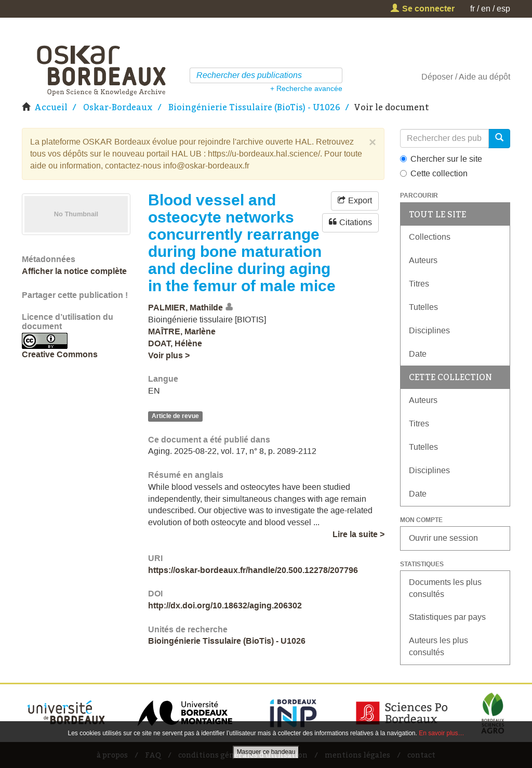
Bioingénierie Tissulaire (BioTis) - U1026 (254, 107)
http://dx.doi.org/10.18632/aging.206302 (225, 606)
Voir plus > (169, 355)
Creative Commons (60, 354)
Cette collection (434, 173)
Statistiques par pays (447, 617)
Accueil (51, 107)
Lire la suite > (358, 534)
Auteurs (423, 260)
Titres (419, 284)
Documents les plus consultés (445, 588)
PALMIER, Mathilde (185, 308)
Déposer (437, 77)
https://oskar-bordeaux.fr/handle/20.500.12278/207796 (253, 570)
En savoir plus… (441, 733)
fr (473, 9)
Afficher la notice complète (74, 271)
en (486, 9)
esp (503, 9)
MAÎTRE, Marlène (182, 331)
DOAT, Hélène (175, 343)
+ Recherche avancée (306, 88)
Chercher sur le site (441, 159)
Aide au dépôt (484, 77)
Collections (430, 237)
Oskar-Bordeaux (118, 107)
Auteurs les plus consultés (438, 646)
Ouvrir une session (443, 538)
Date (418, 354)
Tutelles (423, 307)
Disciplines (429, 330)
